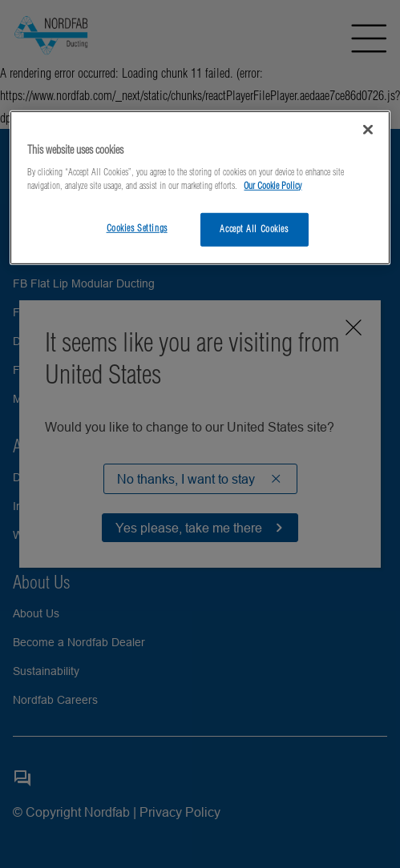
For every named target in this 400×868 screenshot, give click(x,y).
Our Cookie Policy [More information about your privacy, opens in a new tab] (273, 186)
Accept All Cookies (254, 229)
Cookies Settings (137, 228)
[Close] (368, 129)
